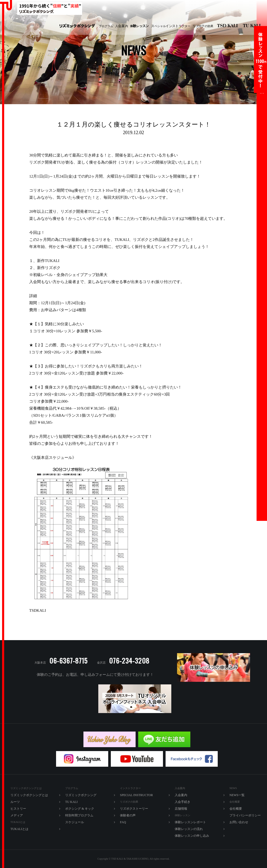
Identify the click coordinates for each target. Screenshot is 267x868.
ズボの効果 (203, 26)
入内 (122, 26)
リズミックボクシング (77, 26)
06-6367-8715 (68, 661)
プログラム (106, 26)
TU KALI (253, 26)
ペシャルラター (171, 26)
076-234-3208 (129, 661)
